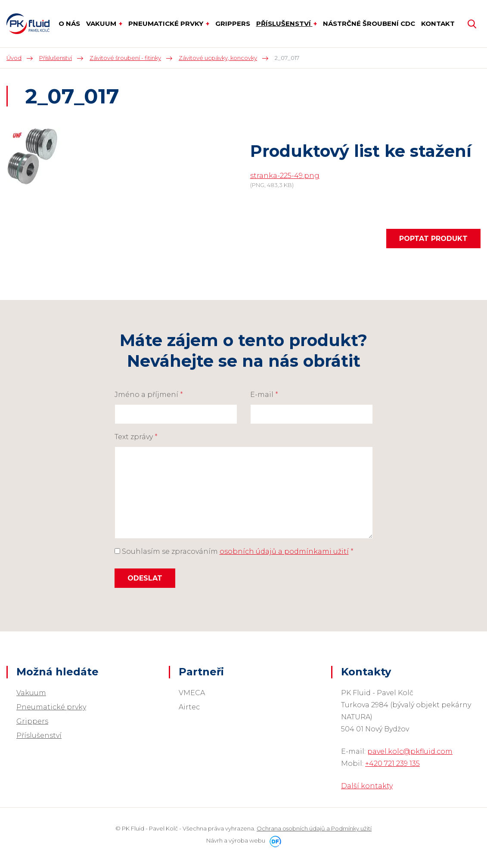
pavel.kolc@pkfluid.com (410, 751)
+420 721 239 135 (392, 763)
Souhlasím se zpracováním (234, 551)
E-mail (264, 395)
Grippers (32, 721)
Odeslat (145, 578)
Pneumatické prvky (51, 707)
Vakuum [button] (102, 23)
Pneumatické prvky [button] (167, 23)
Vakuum (31, 693)
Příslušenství (39, 735)
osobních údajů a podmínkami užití (284, 551)
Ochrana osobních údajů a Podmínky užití (314, 828)
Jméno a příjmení (149, 395)
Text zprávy (136, 437)
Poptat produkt (433, 239)
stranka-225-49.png (285, 176)
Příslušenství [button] (284, 23)
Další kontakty (367, 786)
